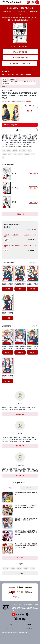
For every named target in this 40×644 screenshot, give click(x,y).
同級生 (9, 151)
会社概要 (29, 625)
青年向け (19, 568)
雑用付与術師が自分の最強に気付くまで (26, 493)
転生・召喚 (5, 568)
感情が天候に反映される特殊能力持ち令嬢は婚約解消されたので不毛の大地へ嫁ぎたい (26, 533)
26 (8, 240)
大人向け (26, 568)
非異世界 (15, 151)
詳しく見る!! (20, 414)
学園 (15, 154)
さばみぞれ (28, 74)
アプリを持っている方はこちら (20, 63)
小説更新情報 (6, 326)
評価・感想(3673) (12, 125)
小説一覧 (29, 111)
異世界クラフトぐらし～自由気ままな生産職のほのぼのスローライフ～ (26, 519)
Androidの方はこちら (20, 57)
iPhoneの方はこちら (20, 52)
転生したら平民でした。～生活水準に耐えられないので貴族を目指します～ (26, 506)
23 (8, 250)
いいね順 (34, 230)
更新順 (29, 230)
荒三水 (14, 74)
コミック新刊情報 (8, 262)
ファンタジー (23, 151)
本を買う (8, 289)
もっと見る (20, 256)
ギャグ (30, 151)
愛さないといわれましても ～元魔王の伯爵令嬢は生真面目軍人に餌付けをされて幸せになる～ (26, 546)
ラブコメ (20, 154)
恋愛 (4, 151)
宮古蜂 (7, 74)
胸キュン (27, 154)
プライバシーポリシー (11, 628)
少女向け (33, 568)
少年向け (13, 568)
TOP (11, 625)
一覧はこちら (20, 214)
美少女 (10, 154)
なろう (33, 154)
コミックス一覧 (29, 106)
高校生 (4, 154)
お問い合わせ (29, 628)
